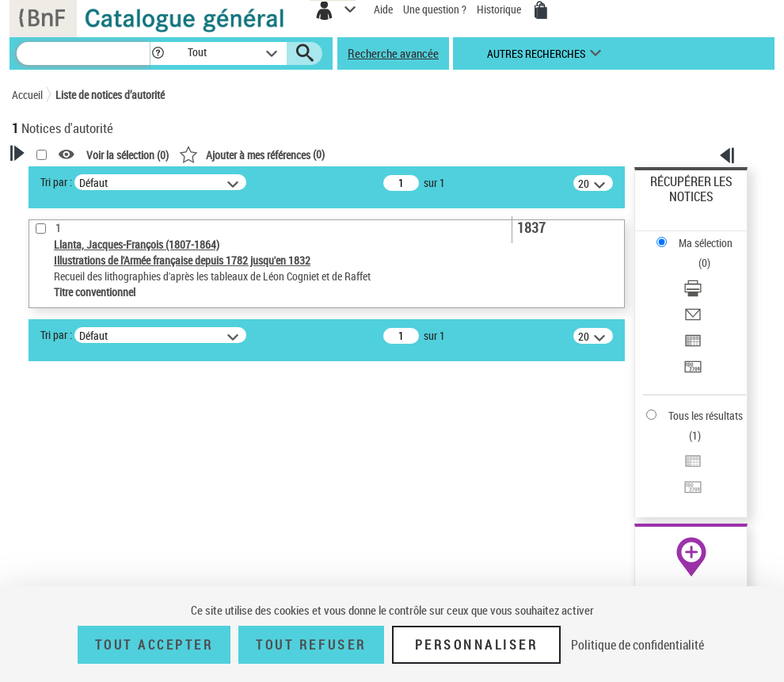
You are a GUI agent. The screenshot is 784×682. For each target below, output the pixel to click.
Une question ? (435, 9)
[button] (158, 53)
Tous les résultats (706, 415)
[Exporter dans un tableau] (693, 346)
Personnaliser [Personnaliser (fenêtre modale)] (477, 645)
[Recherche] (83, 53)
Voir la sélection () (127, 155)
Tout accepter (154, 645)
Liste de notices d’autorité (110, 95)
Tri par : (56, 182)
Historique (500, 9)
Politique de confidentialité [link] (637, 645)
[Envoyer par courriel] (693, 320)
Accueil (27, 95)
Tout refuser (311, 645)
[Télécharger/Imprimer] (693, 293)
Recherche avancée (393, 53)
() (252, 154)
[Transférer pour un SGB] (693, 372)
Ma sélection (706, 243)
